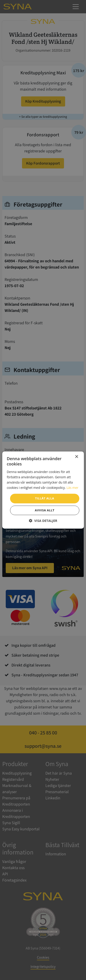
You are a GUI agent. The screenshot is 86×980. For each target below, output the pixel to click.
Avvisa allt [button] (45, 510)
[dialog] (43, 490)
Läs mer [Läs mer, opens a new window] (72, 488)
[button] (43, 521)
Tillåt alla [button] (45, 498)
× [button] (76, 457)
